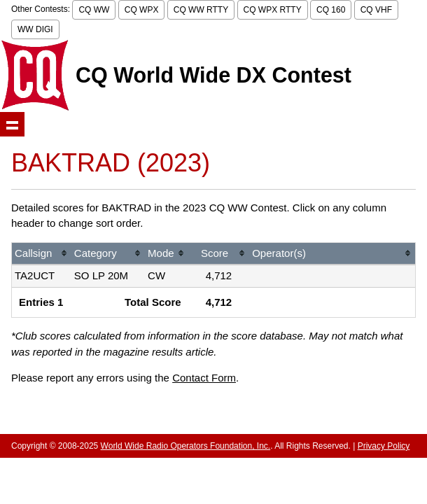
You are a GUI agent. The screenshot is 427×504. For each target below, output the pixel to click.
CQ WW (94, 10)
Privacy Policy (384, 446)
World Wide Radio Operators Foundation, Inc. (186, 446)
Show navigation (12, 124)
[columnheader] (42, 254)
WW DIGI (35, 29)
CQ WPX (142, 10)
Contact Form (204, 378)
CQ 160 (331, 10)
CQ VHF (376, 10)
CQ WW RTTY (201, 10)
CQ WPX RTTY (273, 10)
